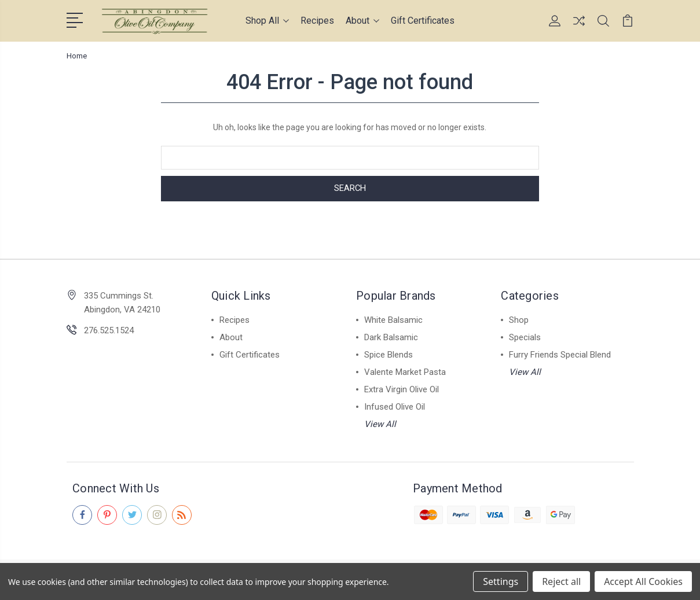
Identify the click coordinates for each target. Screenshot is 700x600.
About (362, 21)
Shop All (267, 21)
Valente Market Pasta (405, 372)
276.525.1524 (109, 330)
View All (380, 424)
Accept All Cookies (643, 581)
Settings (501, 581)
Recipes (317, 21)
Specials (525, 337)
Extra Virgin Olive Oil (402, 389)
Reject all (561, 581)
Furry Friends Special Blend (560, 355)
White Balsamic (393, 320)
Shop (519, 320)
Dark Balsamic (391, 337)
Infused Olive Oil (395, 407)
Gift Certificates (423, 21)
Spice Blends (389, 355)
